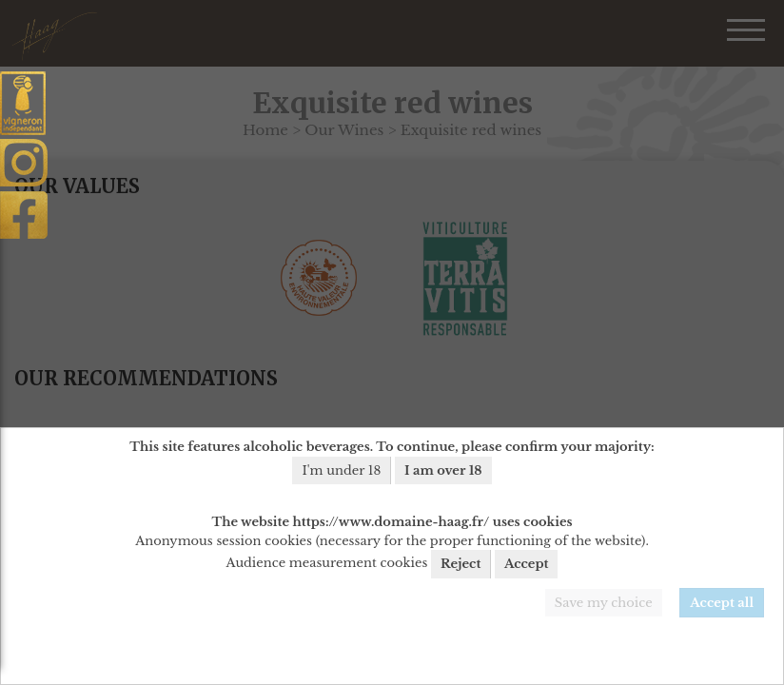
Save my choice (604, 603)
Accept (527, 564)
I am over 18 (443, 470)
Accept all (722, 603)
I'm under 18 (341, 470)
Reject (461, 564)
